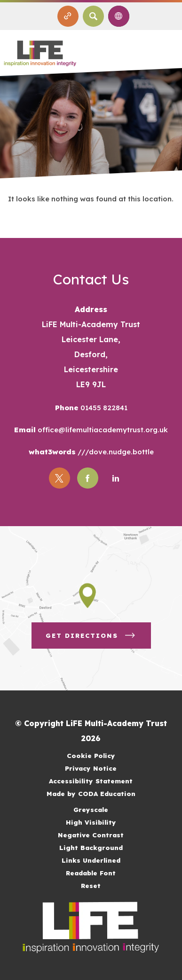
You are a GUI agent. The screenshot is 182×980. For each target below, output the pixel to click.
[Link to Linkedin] (116, 478)
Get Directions (91, 635)
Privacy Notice (91, 768)
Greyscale (91, 809)
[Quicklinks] (68, 16)
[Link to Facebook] (88, 478)
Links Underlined (91, 860)
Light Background (91, 847)
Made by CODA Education (91, 793)
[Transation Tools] (119, 16)
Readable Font (91, 873)
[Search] (93, 16)
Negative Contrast (91, 835)
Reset (91, 885)
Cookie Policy (91, 755)
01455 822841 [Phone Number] (103, 408)
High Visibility (91, 822)
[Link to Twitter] (59, 478)
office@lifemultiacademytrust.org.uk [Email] (102, 430)
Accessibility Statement (91, 781)
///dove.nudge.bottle (115, 452)
